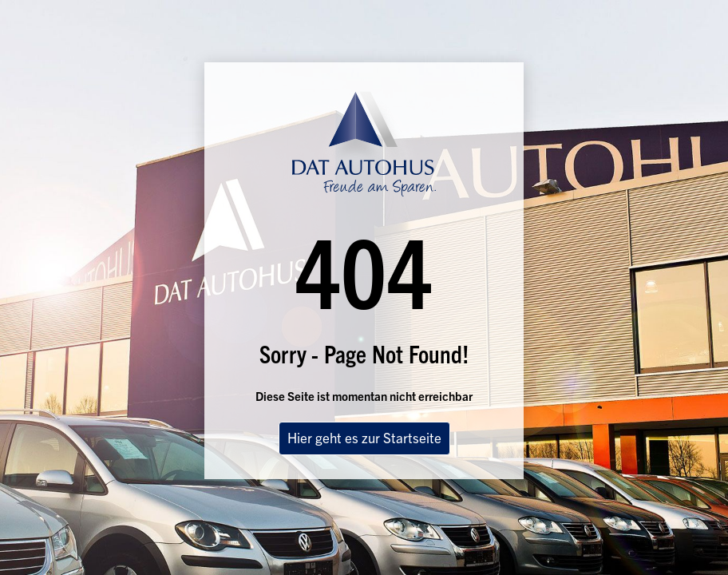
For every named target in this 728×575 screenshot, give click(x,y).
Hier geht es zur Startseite (364, 437)
